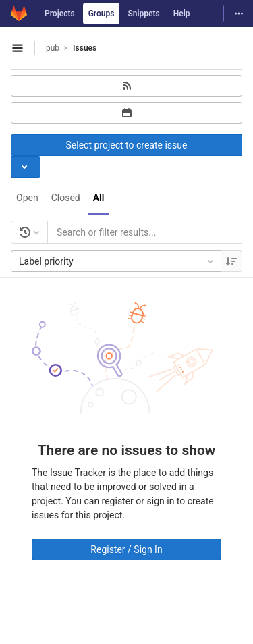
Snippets (143, 14)
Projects (60, 14)
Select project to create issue (127, 145)
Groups (102, 14)
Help (182, 14)
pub (53, 48)
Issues (85, 48)
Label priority (117, 261)
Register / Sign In (126, 549)
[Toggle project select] (26, 167)
